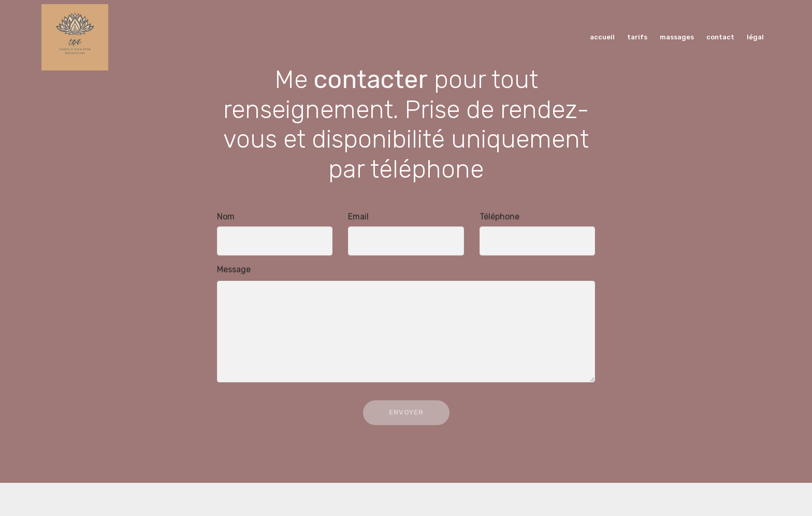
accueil (603, 37)
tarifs (638, 37)
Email (358, 217)
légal (756, 37)
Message (234, 270)
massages (678, 37)
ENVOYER (406, 416)
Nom (226, 217)
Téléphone (499, 217)
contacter (371, 83)
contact (721, 37)
